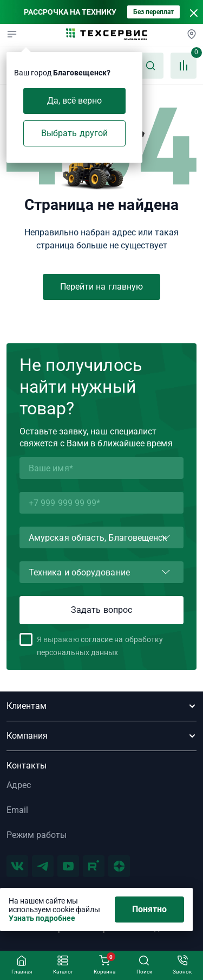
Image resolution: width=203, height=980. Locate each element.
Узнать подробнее (42, 918)
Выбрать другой (74, 133)
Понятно (150, 909)
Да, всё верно (75, 101)
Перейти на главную (101, 287)
